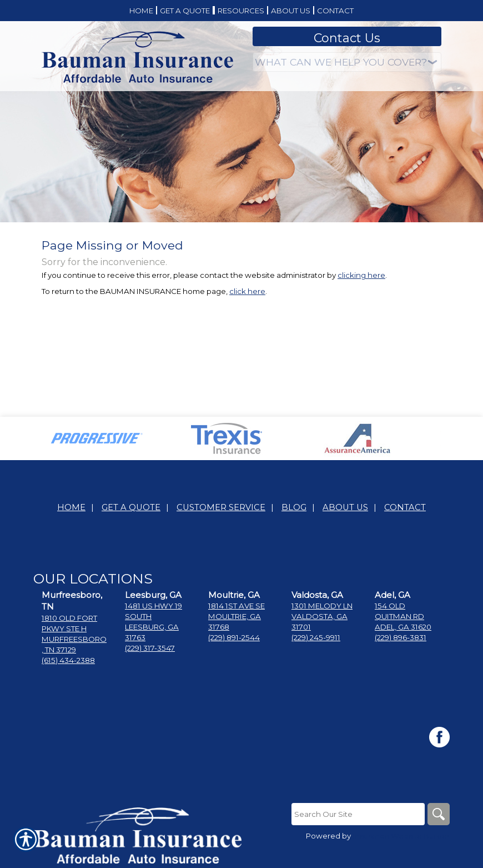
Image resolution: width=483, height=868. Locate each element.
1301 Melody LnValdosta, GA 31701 (322, 616)
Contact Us (347, 38)
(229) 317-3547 (150, 648)
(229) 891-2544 (234, 637)
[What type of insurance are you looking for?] (347, 62)
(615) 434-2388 (68, 660)
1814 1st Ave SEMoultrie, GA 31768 (237, 616)
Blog (294, 507)
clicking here (361, 275)
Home (71, 507)
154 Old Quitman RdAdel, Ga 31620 (403, 616)
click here (247, 291)
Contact (405, 507)
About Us (345, 507)
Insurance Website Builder (401, 836)
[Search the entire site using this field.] (358, 814)
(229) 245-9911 (316, 637)
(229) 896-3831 (401, 637)
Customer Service (221, 507)
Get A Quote (131, 507)
